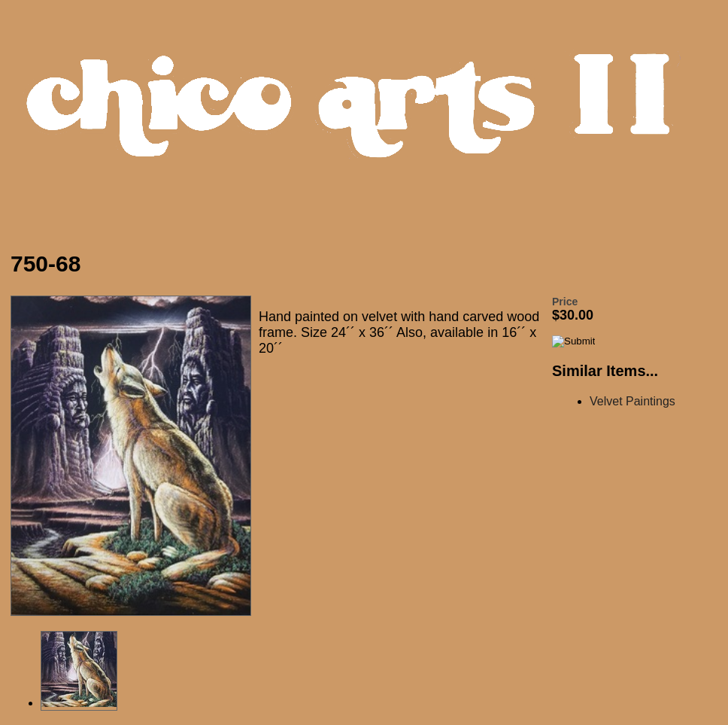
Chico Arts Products (368, 118)
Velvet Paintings (632, 401)
